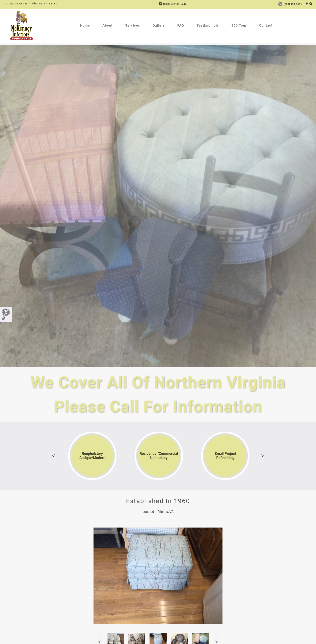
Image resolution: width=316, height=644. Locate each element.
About (108, 25)
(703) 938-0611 (290, 4)
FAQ (181, 25)
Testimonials (208, 25)
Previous (53, 456)
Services (133, 25)
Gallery (159, 25)
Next (263, 456)
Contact (266, 25)
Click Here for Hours (172, 4)
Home (85, 25)
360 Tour (239, 25)
